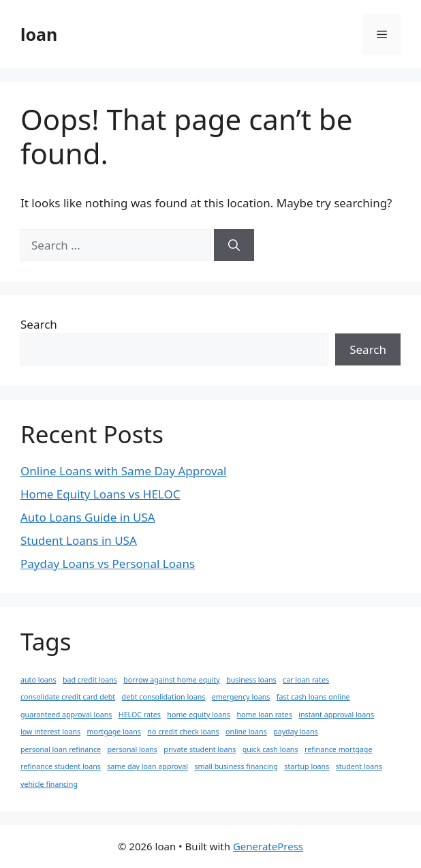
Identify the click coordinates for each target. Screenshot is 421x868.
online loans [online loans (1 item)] (246, 732)
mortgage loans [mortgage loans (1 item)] (114, 732)
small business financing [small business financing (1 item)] (236, 766)
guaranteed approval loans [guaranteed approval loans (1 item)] (66, 715)
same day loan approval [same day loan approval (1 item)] (147, 766)
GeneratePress (268, 846)
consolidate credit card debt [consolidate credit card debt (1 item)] (68, 697)
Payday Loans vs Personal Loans (108, 564)
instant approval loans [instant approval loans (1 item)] (336, 715)
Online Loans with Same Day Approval (123, 471)
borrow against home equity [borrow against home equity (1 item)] (172, 680)
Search (39, 324)
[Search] (234, 245)
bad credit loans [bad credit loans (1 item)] (90, 680)
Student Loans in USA (79, 540)
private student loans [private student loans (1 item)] (200, 749)
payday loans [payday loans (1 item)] (296, 732)
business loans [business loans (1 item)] (251, 680)
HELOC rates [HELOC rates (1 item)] (140, 715)
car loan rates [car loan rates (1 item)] (306, 680)
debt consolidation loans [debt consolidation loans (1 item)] (164, 697)
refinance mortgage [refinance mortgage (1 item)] (338, 749)
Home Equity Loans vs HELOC (100, 494)
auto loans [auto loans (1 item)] (38, 680)
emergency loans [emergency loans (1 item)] (241, 697)
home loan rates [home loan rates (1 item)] (264, 715)
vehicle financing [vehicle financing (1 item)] (49, 784)
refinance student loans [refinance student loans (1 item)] (61, 766)
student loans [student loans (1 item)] (359, 766)
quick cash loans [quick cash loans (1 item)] (270, 749)
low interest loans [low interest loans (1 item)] (50, 732)
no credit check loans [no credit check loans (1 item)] (183, 732)
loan (39, 34)
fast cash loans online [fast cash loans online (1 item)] (313, 697)
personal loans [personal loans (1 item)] (132, 749)
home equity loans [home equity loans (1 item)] (199, 715)
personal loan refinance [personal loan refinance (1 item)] (61, 749)
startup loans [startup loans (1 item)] (307, 766)
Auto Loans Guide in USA (88, 517)
